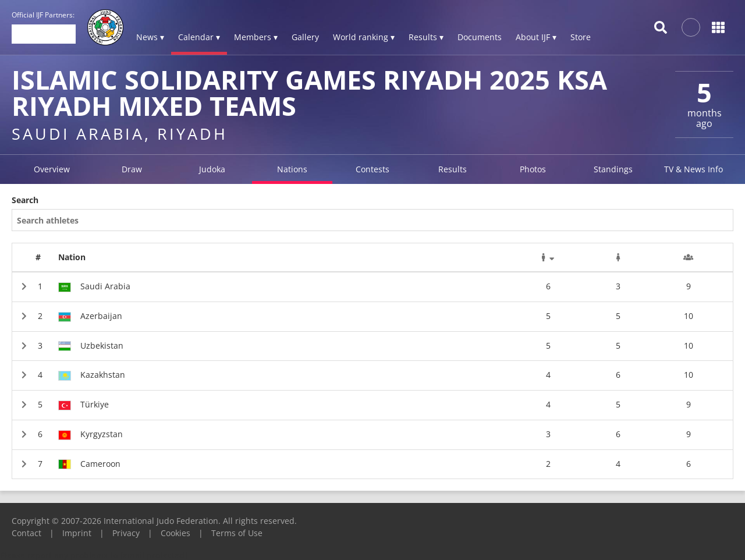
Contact (26, 533)
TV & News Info (693, 169)
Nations (292, 169)
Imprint (77, 533)
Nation (72, 257)
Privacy (126, 533)
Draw (132, 169)
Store (581, 37)
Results (453, 169)
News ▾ (150, 37)
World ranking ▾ (364, 37)
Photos (533, 169)
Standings (613, 169)
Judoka (212, 169)
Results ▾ (426, 37)
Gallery (305, 37)
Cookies (175, 533)
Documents (480, 37)
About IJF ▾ (536, 37)
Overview (52, 169)
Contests (372, 169)
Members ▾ (256, 37)
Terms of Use (237, 533)
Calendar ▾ (199, 37)
